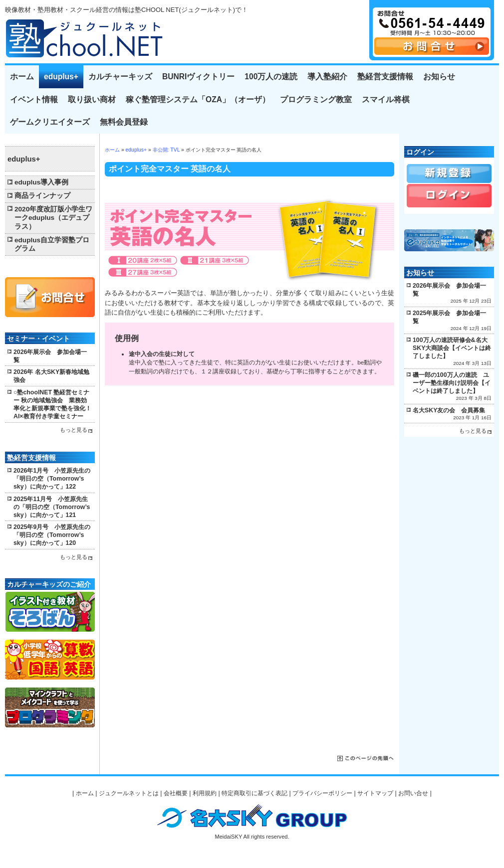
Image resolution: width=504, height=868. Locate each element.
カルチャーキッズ (120, 77)
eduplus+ (61, 77)
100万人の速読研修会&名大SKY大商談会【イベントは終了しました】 (452, 348)
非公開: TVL (166, 150)
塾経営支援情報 (385, 77)
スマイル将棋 (386, 99)
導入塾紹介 (327, 77)
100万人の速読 (271, 77)
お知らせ (439, 77)
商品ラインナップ (42, 196)
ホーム (22, 77)
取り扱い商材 (92, 99)
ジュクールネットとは (129, 793)
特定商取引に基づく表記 (254, 793)
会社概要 (176, 793)
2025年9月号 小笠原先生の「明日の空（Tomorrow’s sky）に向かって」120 (52, 535)
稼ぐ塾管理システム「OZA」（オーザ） (198, 99)
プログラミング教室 (316, 99)
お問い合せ (413, 793)
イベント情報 (34, 99)
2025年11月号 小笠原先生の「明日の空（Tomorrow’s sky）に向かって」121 (52, 507)
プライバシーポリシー (322, 793)
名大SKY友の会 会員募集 (449, 410)
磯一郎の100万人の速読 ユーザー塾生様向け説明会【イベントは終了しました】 (452, 383)
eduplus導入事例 (41, 182)
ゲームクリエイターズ (50, 122)
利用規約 (205, 793)
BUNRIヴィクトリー (198, 77)
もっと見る (74, 430)
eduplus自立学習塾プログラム (52, 245)
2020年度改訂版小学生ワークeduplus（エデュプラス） (53, 218)
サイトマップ (375, 793)
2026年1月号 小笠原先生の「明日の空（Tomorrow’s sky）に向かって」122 (52, 479)
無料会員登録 (124, 122)
